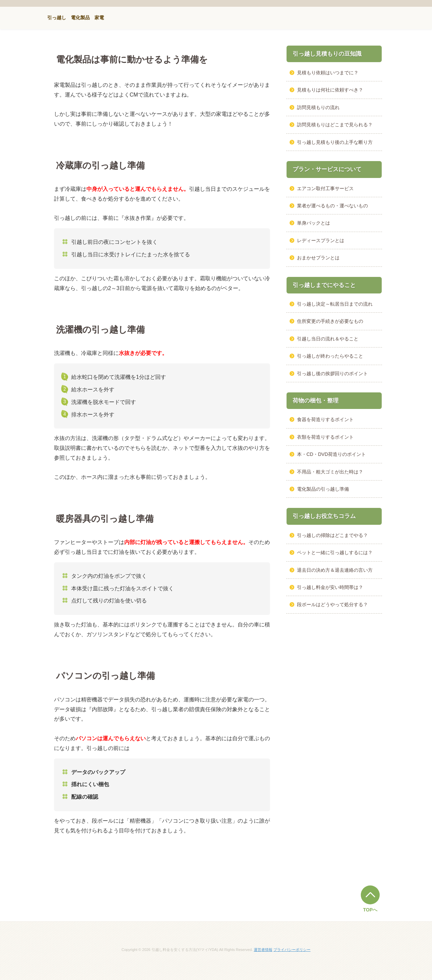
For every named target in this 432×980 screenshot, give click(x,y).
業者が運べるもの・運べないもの (332, 206)
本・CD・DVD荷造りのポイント (331, 454)
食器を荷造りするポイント (325, 419)
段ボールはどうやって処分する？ (332, 604)
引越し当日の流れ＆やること (328, 339)
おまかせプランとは (318, 258)
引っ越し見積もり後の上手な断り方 (335, 142)
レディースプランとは (321, 240)
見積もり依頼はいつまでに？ (328, 73)
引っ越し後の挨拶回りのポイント (332, 373)
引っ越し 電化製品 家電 (76, 18)
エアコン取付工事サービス (325, 188)
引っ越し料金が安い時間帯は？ (330, 587)
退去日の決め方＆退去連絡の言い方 (335, 570)
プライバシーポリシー (292, 950)
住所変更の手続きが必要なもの (330, 321)
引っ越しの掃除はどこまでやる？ (332, 535)
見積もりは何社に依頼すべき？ (330, 90)
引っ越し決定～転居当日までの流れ (335, 304)
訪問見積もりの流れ (318, 107)
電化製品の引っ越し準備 (323, 489)
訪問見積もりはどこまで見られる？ (335, 125)
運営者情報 (263, 950)
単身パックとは (314, 223)
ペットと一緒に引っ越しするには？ (335, 552)
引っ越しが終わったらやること (330, 356)
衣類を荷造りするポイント (325, 437)
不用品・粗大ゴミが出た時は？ (330, 472)
